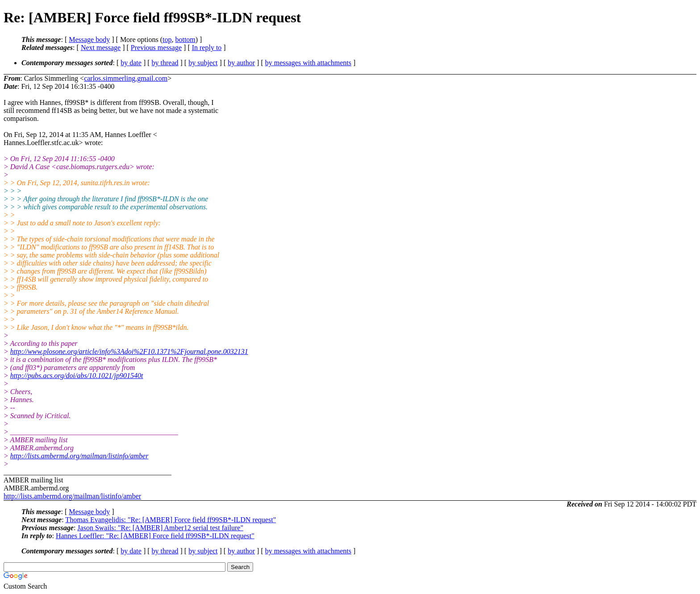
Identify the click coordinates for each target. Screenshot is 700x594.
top (167, 39)
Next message (101, 48)
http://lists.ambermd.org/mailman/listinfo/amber (79, 456)
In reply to (207, 48)
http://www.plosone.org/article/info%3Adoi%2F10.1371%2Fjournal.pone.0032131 (129, 351)
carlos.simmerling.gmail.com (126, 78)
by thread (165, 63)
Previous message (156, 48)
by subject (203, 63)
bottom (185, 39)
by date (131, 63)
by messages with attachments (308, 63)
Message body (89, 39)
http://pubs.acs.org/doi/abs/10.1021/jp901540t (77, 376)
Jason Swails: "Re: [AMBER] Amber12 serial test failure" (160, 528)
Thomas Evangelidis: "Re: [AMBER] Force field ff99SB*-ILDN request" (171, 520)
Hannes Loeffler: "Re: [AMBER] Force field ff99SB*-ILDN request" (155, 536)
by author (241, 63)
